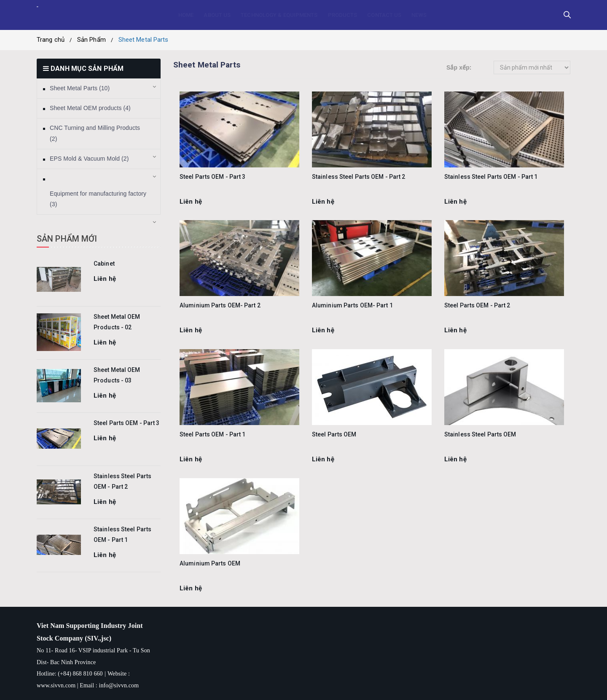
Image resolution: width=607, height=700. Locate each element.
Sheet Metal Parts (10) (80, 88)
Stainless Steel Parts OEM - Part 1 (491, 177)
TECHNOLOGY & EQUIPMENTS (279, 15)
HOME (186, 15)
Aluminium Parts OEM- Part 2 (220, 305)
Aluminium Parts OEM (210, 563)
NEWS (419, 15)
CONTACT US (384, 15)
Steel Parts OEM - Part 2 (477, 305)
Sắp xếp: (459, 67)
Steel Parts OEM (334, 434)
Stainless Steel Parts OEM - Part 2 (359, 177)
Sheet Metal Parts (144, 40)
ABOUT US (217, 15)
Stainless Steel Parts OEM (480, 434)
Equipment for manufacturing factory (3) (98, 199)
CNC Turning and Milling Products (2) (95, 133)
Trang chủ (51, 40)
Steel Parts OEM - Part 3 (126, 423)
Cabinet (104, 264)
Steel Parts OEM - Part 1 (212, 434)
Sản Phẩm (91, 40)
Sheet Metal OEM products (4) (90, 108)
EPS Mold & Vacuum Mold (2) (89, 159)
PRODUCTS (343, 15)
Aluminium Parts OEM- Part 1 (352, 305)
